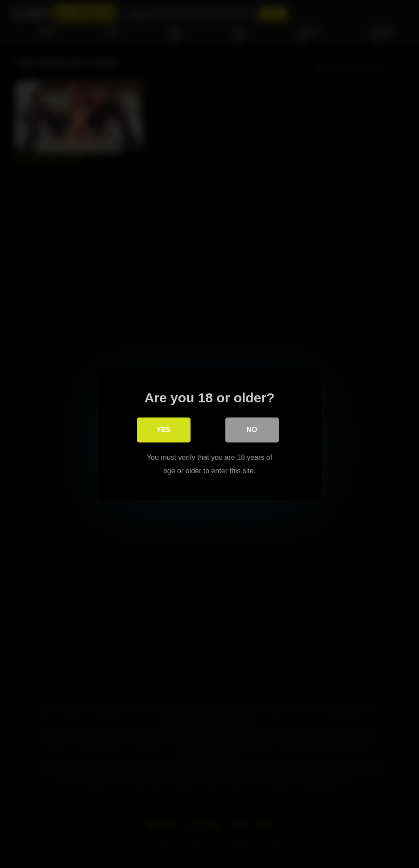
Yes (163, 430)
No (252, 430)
